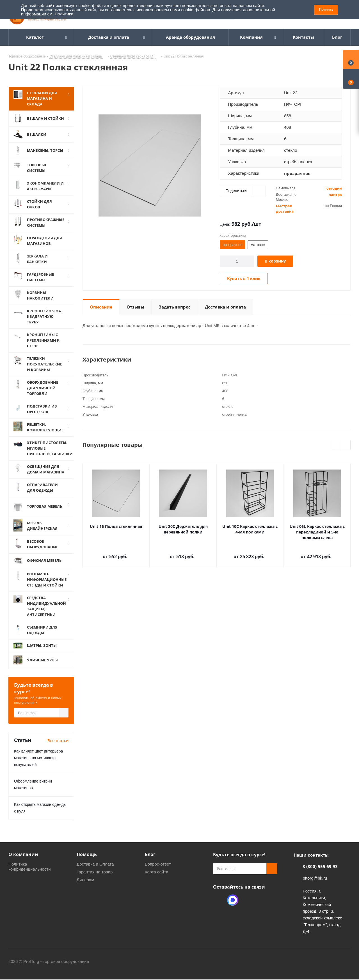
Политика (64, 14)
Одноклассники (219, 900)
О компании (23, 854)
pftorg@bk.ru (315, 878)
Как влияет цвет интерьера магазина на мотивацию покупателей (38, 758)
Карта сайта (157, 872)
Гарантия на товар (95, 872)
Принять (326, 9)
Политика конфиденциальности (30, 867)
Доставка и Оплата (95, 864)
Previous (337, 445)
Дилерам (85, 880)
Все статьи (58, 741)
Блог (150, 854)
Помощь (87, 854)
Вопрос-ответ (158, 864)
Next (346, 445)
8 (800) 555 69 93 (320, 866)
